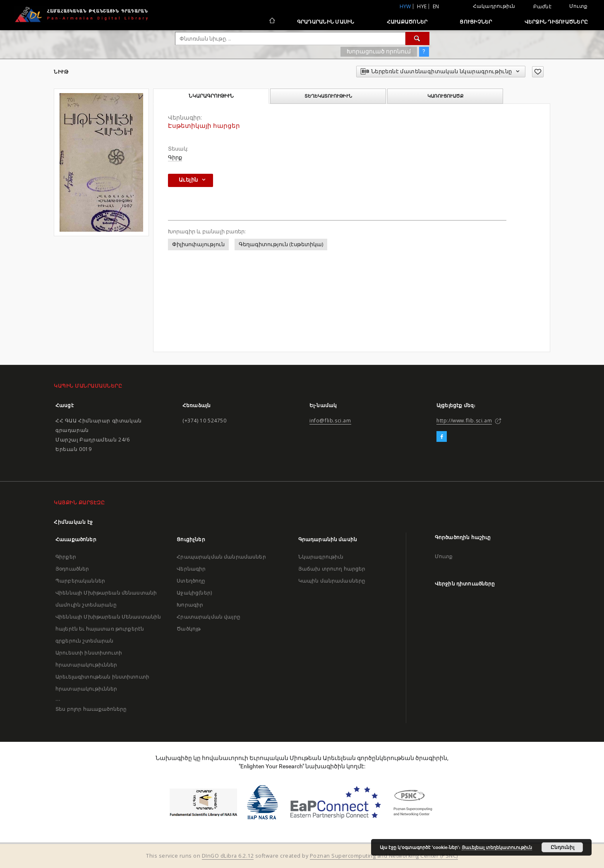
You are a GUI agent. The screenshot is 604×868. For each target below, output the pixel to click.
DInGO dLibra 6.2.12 (228, 856)
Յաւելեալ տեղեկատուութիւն (497, 847)
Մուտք (578, 6)
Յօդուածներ (72, 569)
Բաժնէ (542, 7)
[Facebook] (442, 437)
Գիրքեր (66, 557)
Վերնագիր (191, 569)
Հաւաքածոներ (407, 22)
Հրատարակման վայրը (209, 617)
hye (422, 6)
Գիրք (175, 157)
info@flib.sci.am (330, 421)
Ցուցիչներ (476, 22)
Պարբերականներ (80, 581)
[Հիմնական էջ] (272, 22)
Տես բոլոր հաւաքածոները (91, 709)
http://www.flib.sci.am (464, 421)
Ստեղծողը (191, 581)
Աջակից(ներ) (194, 593)
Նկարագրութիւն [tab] (211, 96)
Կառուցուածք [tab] (445, 96)
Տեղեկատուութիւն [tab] (328, 96)
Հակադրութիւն (494, 6)
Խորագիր (190, 605)
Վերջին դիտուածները (556, 22)
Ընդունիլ (562, 847)
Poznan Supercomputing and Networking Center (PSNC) (384, 856)
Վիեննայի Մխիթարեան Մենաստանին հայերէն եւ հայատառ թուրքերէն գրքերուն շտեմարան (108, 629)
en (436, 6)
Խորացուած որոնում (379, 51)
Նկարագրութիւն (321, 557)
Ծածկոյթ (189, 629)
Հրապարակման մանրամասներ (221, 557)
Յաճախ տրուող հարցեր (332, 569)
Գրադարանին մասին (326, 22)
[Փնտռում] (417, 38)
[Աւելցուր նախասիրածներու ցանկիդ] (538, 72)
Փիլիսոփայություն (198, 244)
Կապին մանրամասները (332, 581)
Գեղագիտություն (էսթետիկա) (281, 244)
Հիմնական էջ (73, 522)
